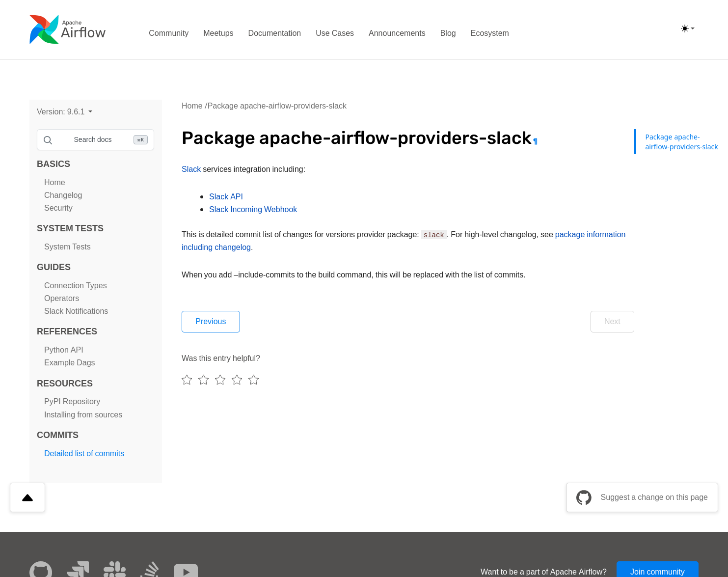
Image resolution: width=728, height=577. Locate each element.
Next (611, 322)
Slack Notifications (76, 311)
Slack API (226, 197)
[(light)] (688, 28)
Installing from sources (83, 415)
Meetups (218, 33)
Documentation (275, 33)
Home (55, 182)
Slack (191, 169)
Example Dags (70, 363)
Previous (212, 322)
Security (58, 208)
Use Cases (335, 33)
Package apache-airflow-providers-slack (277, 106)
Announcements (397, 33)
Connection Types (76, 286)
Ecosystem (490, 33)
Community (169, 33)
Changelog (63, 195)
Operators (62, 298)
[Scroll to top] (27, 497)
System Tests (67, 247)
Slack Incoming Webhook (253, 209)
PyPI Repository (72, 401)
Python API (64, 350)
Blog (448, 33)
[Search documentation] (95, 140)
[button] (65, 112)
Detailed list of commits (84, 453)
